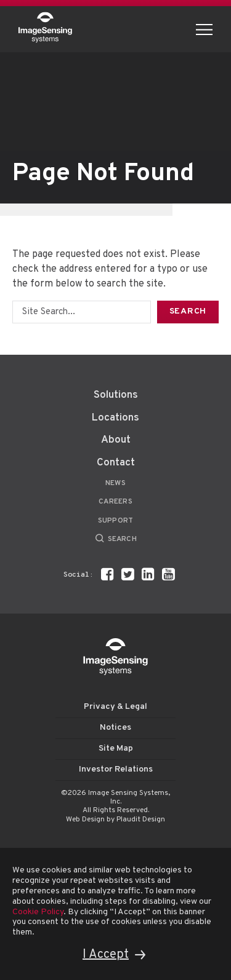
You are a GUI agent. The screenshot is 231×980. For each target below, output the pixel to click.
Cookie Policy (38, 912)
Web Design (85, 820)
